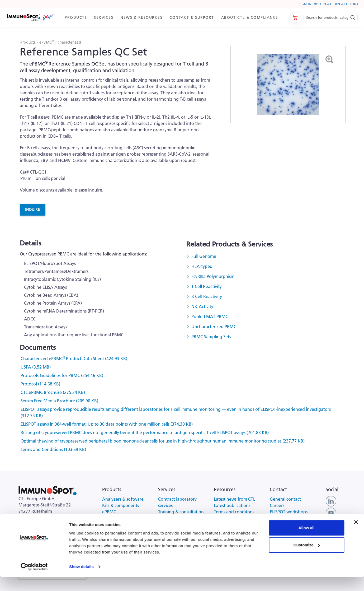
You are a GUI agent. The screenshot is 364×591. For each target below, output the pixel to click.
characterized (69, 42)
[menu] (171, 18)
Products (28, 42)
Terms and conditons (234, 512)
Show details (81, 581)
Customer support (287, 518)
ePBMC (47, 42)
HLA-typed (202, 266)
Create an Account (339, 4)
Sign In (305, 4)
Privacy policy (227, 518)
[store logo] (30, 17)
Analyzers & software (123, 499)
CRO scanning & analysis (182, 518)
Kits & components (120, 505)
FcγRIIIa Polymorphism (213, 276)
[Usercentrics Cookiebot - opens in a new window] (34, 581)
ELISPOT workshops (289, 512)
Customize (307, 559)
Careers (277, 505)
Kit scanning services (178, 524)
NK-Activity (202, 306)
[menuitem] (75, 18)
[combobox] (331, 18)
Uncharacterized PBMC (214, 327)
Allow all (307, 542)
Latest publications (232, 505)
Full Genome (204, 256)
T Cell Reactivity (207, 286)
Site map (222, 524)
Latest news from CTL (235, 499)
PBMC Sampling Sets (211, 337)
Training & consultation (181, 512)
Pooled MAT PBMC (210, 317)
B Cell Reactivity (207, 296)
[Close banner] (356, 536)
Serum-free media (120, 518)
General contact (285, 499)
